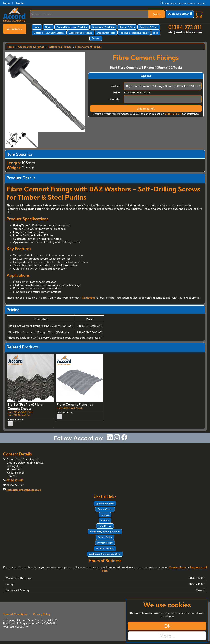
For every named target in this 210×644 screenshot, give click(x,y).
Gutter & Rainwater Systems (49, 33)
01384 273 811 (185, 27)
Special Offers (127, 27)
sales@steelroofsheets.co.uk (185, 32)
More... (167, 636)
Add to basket (146, 109)
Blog (156, 33)
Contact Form (177, 567)
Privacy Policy (105, 543)
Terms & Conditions (15, 614)
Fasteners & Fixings (60, 47)
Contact (96, 38)
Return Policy (105, 537)
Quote (48, 27)
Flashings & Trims (149, 27)
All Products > (15, 29)
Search (157, 14)
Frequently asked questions (105, 532)
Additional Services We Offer (105, 554)
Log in (6, 3)
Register (20, 3)
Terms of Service (105, 548)
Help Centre (105, 526)
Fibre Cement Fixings (88, 47)
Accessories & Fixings (81, 33)
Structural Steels (106, 33)
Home (37, 27)
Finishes (105, 515)
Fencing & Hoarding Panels (134, 33)
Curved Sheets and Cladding (72, 27)
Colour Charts (105, 509)
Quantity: (114, 99)
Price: (117, 92)
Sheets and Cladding (103, 27)
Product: (115, 86)
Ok (167, 626)
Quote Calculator (180, 14)
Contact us (88, 298)
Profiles (105, 520)
